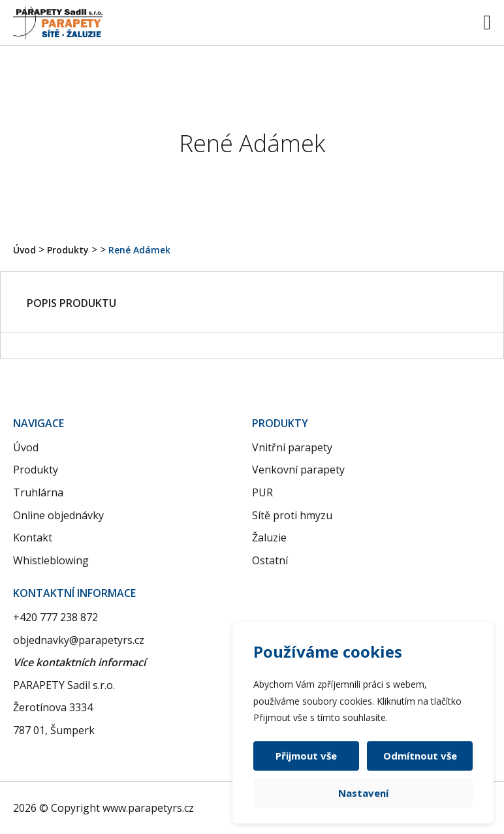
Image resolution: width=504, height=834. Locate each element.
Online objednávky (58, 515)
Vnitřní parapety (292, 447)
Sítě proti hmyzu (292, 515)
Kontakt (33, 537)
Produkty (68, 250)
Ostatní (270, 560)
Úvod (24, 250)
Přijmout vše (306, 756)
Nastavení (363, 793)
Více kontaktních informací (79, 662)
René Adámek (139, 250)
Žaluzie (269, 537)
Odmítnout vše (420, 756)
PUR (262, 492)
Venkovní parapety (298, 470)
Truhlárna (38, 492)
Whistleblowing (51, 560)
